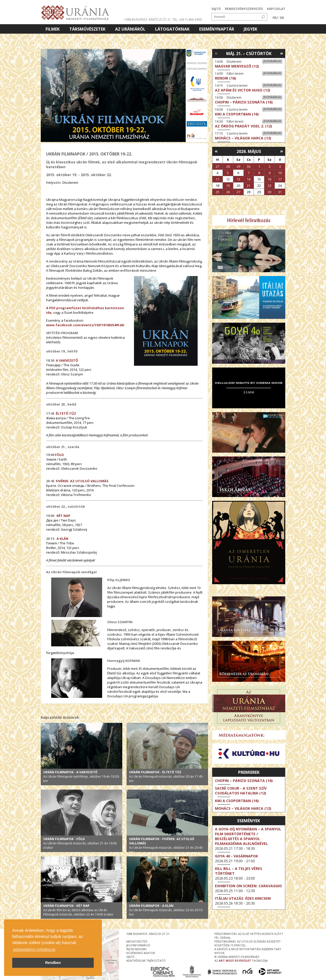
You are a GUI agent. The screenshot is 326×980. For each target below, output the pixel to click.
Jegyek (250, 29)
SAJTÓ (216, 9)
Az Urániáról (130, 29)
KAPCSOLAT (276, 9)
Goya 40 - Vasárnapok (236, 856)
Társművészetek (87, 29)
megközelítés (137, 941)
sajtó (130, 957)
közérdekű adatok (141, 953)
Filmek (53, 29)
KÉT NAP (63, 516)
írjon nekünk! (137, 949)
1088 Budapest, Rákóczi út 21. (148, 19)
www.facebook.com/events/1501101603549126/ (85, 325)
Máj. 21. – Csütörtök (249, 54)
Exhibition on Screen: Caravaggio (248, 886)
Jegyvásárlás (272, 61)
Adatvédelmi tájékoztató (146, 961)
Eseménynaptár (217, 29)
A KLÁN (62, 539)
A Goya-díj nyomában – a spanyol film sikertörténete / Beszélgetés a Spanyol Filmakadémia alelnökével (248, 836)
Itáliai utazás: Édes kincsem (243, 898)
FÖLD (59, 455)
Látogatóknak (172, 29)
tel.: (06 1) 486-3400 (187, 19)
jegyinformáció (138, 945)
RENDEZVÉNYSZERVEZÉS (244, 9)
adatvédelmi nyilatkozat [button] (34, 950)
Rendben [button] (53, 963)
